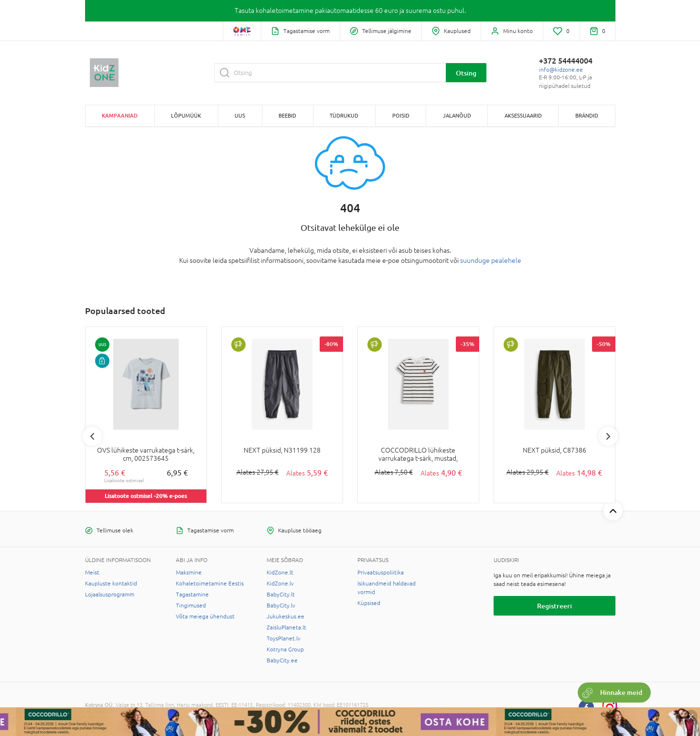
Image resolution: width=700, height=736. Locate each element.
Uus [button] (240, 115)
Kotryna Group (285, 649)
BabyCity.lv (281, 606)
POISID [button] (401, 115)
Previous (92, 436)
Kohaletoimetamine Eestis (210, 584)
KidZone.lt (280, 573)
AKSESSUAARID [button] (523, 115)
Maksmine (189, 573)
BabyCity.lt (281, 595)
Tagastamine (192, 595)
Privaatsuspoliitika (381, 573)
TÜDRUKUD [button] (344, 115)
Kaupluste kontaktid (111, 584)
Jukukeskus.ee (285, 617)
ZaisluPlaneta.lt (286, 628)
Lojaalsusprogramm (110, 595)
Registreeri (555, 606)
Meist (92, 573)
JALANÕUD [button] (457, 115)
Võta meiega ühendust (205, 617)
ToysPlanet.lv (284, 639)
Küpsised (369, 603)
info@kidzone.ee (561, 70)
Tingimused (191, 606)
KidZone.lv (280, 584)
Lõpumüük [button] (186, 115)
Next (608, 436)
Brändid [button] (587, 115)
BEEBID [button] (287, 115)
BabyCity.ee (282, 660)
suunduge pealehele (491, 260)
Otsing (466, 73)
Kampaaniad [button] (120, 115)
